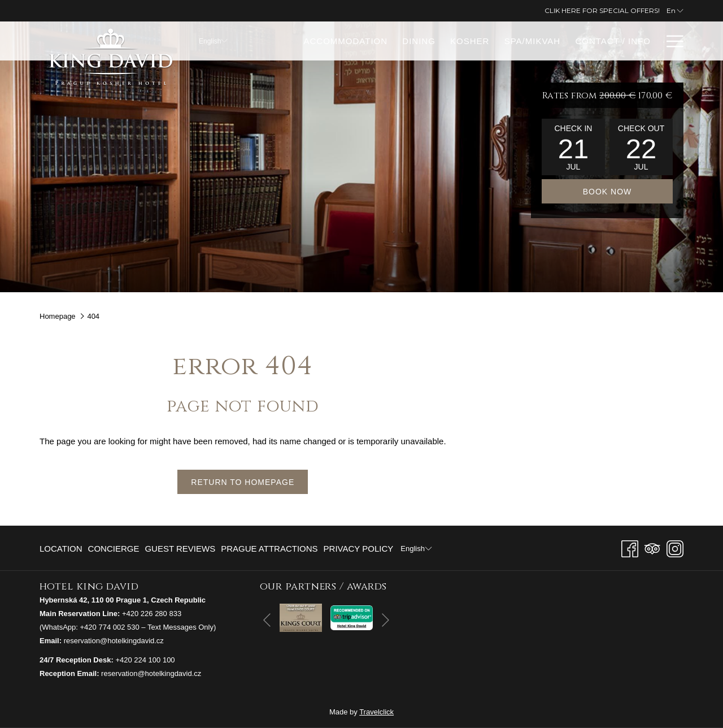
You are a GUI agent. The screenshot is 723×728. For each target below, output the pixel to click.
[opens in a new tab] (301, 617)
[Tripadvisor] (652, 547)
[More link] (671, 41)
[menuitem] (345, 41)
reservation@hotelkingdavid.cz (114, 641)
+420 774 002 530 (110, 627)
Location (61, 549)
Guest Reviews (180, 549)
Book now (607, 192)
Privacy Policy (359, 549)
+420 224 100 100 (145, 660)
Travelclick (376, 712)
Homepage (58, 316)
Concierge (114, 549)
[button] (573, 147)
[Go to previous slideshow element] (267, 620)
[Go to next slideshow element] (386, 620)
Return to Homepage (243, 482)
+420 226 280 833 (152, 614)
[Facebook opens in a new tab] (630, 547)
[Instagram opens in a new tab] (675, 547)
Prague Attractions (269, 549)
